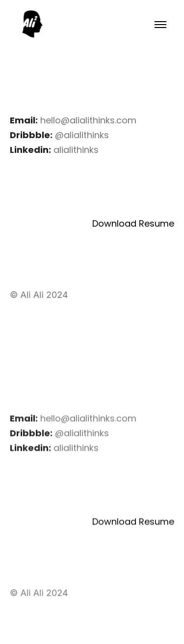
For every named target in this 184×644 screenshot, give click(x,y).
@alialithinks (82, 135)
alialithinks (76, 150)
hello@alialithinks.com (88, 120)
